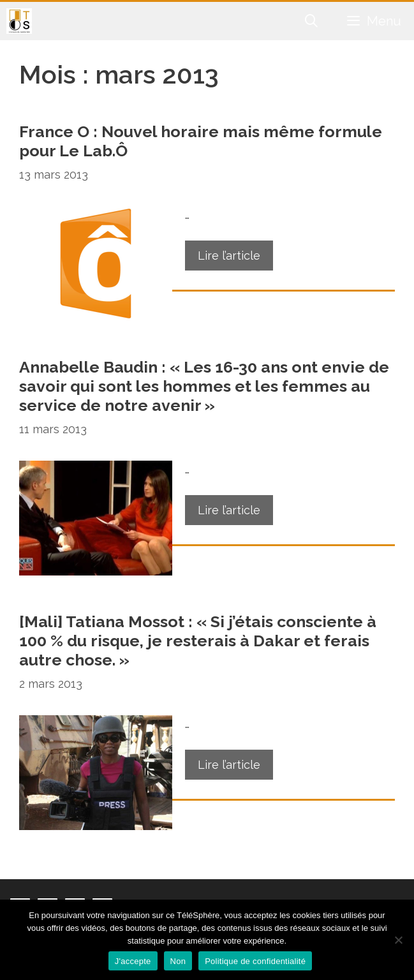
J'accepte (133, 961)
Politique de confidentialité (255, 961)
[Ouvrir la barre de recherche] (312, 21)
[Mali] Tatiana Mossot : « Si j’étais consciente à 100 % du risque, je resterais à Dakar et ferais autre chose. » (198, 641)
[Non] (398, 940)
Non (178, 961)
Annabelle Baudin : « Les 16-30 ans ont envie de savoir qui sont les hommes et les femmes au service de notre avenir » (204, 386)
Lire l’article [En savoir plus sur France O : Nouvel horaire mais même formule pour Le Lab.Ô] (229, 256)
